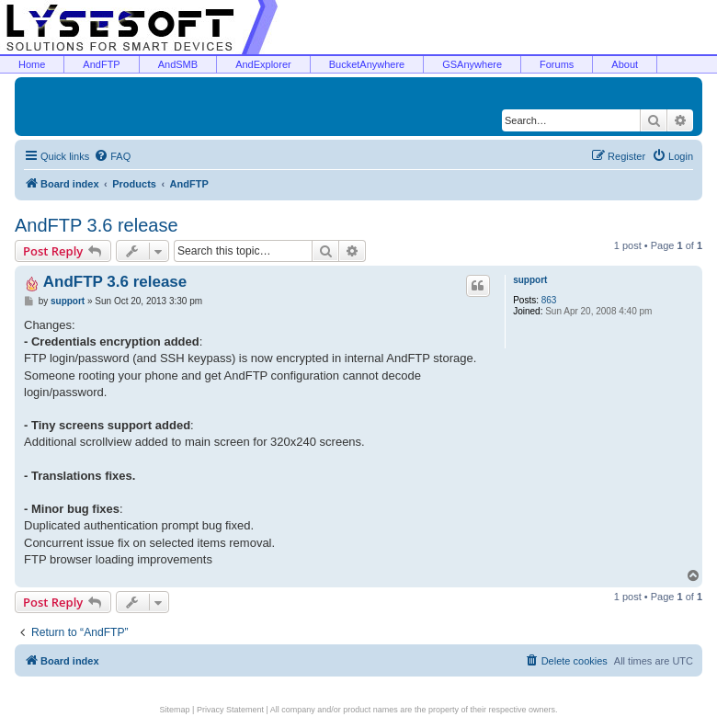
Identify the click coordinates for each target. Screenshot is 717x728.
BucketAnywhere (367, 64)
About (625, 64)
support (530, 280)
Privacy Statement (230, 710)
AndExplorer (263, 64)
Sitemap (175, 710)
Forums (557, 64)
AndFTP (101, 64)
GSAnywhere (472, 64)
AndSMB (178, 64)
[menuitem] (112, 156)
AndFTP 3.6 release (97, 225)
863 (549, 300)
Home (32, 64)
